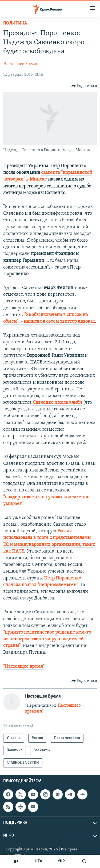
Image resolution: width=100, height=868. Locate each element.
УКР (61, 861)
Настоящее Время (20, 64)
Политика (15, 23)
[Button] (84, 86)
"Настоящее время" (24, 667)
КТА (39, 861)
